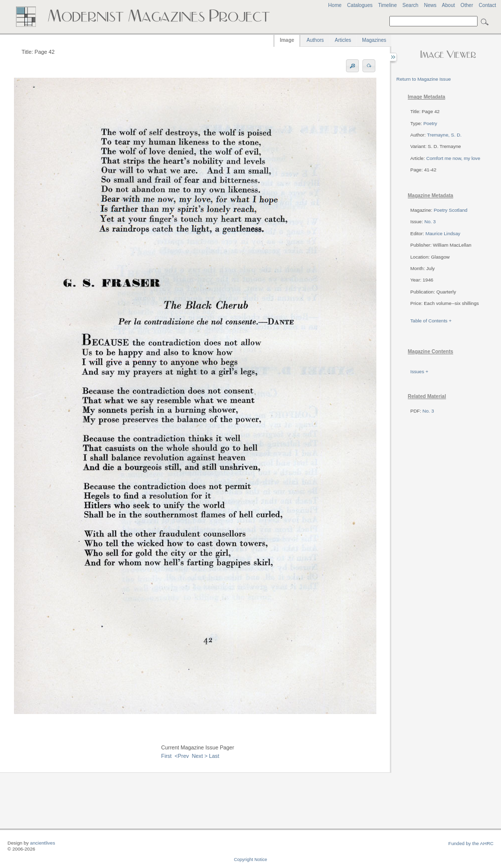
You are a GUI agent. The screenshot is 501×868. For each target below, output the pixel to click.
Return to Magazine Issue (423, 79)
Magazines (374, 40)
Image (287, 40)
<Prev (182, 756)
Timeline (387, 5)
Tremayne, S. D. (444, 135)
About (448, 5)
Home (335, 5)
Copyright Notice (250, 860)
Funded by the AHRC (471, 843)
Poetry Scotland (451, 210)
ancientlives (42, 843)
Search (410, 5)
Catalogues (360, 5)
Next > (200, 756)
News (430, 5)
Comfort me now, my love (453, 158)
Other (467, 5)
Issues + (419, 371)
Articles (343, 40)
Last (214, 756)
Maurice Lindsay (443, 233)
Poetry (430, 123)
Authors (315, 40)
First (166, 756)
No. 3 (430, 221)
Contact (487, 5)
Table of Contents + (431, 321)
